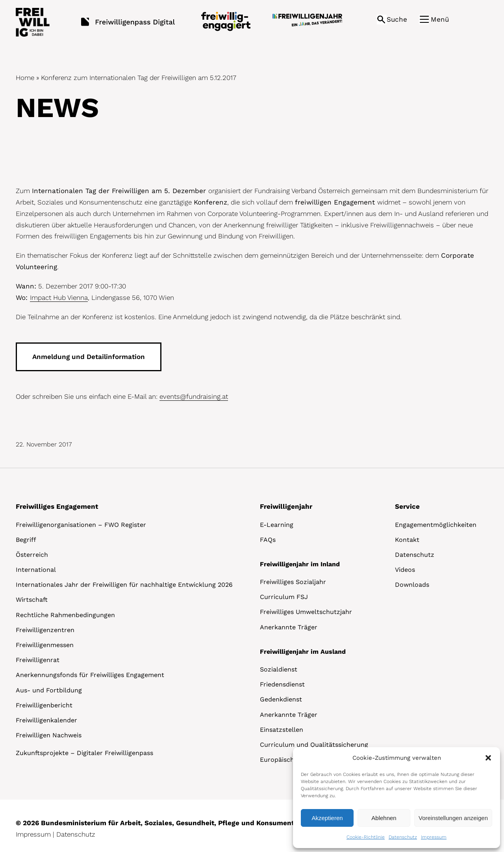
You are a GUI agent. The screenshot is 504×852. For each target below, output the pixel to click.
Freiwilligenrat (38, 660)
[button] (488, 758)
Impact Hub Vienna (59, 298)
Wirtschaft (32, 600)
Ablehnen (384, 818)
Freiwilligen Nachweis (49, 735)
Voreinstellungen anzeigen (453, 818)
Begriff (26, 540)
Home (25, 78)
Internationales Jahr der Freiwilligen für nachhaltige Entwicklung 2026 (124, 585)
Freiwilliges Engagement (57, 506)
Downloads (412, 585)
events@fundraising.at (194, 396)
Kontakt (407, 540)
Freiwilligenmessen (45, 645)
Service (407, 506)
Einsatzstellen (282, 730)
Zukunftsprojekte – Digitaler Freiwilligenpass (84, 753)
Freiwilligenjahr (286, 506)
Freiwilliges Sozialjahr (293, 582)
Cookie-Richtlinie (366, 837)
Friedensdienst (282, 684)
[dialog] (397, 798)
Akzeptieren (327, 818)
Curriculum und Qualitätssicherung (314, 745)
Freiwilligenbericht (44, 705)
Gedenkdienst (281, 699)
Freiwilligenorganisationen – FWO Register (81, 525)
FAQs (268, 540)
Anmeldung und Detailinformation (89, 357)
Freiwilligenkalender (46, 720)
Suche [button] (397, 19)
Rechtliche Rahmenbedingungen (65, 615)
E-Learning (277, 525)
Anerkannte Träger (289, 627)
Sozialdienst (279, 669)
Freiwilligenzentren (45, 630)
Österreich (32, 555)
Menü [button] (440, 19)
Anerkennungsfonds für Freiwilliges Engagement (90, 675)
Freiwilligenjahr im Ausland (303, 652)
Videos (405, 570)
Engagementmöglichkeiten (436, 525)
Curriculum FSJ (284, 597)
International (36, 570)
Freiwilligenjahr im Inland (300, 564)
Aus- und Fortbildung (49, 690)
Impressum (434, 837)
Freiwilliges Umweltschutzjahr (306, 612)
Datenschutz (403, 837)
